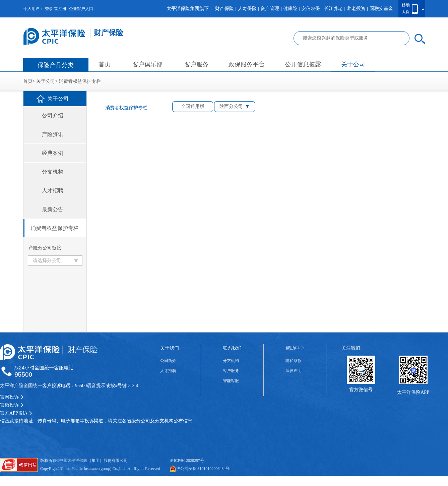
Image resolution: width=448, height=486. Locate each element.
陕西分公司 (231, 106)
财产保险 (225, 9)
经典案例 (53, 153)
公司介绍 (53, 115)
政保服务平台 (247, 64)
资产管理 (270, 9)
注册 (62, 9)
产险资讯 (53, 134)
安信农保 (311, 9)
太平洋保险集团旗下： (190, 9)
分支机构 (53, 172)
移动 (406, 5)
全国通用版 (193, 106)
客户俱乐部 (147, 64)
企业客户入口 (81, 9)
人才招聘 (53, 191)
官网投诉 (12, 397)
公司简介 (168, 361)
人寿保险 (247, 9)
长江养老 (333, 9)
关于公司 (353, 64)
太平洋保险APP (413, 392)
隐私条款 (294, 361)
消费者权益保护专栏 (80, 81)
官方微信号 (361, 390)
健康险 (290, 9)
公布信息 (183, 421)
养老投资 (356, 9)
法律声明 (294, 371)
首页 (105, 64)
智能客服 (231, 381)
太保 (406, 12)
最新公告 (53, 209)
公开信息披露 (303, 64)
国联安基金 (381, 9)
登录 (49, 9)
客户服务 (196, 64)
